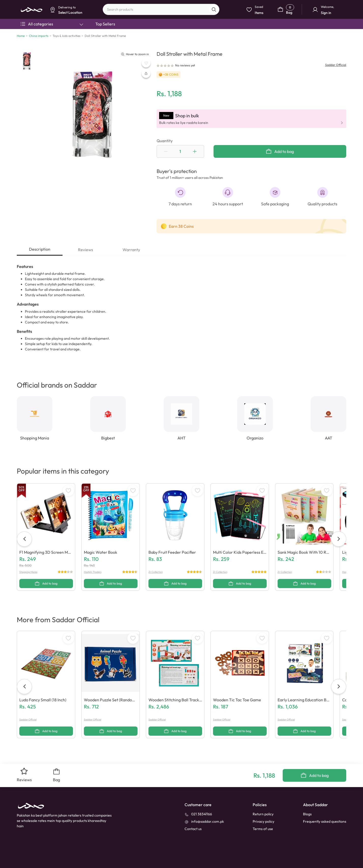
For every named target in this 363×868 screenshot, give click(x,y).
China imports (39, 36)
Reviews (86, 250)
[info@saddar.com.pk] (204, 798)
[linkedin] (33, 857)
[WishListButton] (146, 63)
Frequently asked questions (325, 798)
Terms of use (263, 805)
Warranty (131, 250)
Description (40, 249)
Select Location (141, 40)
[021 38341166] (198, 791)
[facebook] (22, 857)
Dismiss (119, 40)
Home (21, 36)
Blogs (307, 791)
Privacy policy (263, 798)
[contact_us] (193, 806)
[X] (64, 857)
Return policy (263, 791)
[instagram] (54, 857)
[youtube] (43, 857)
